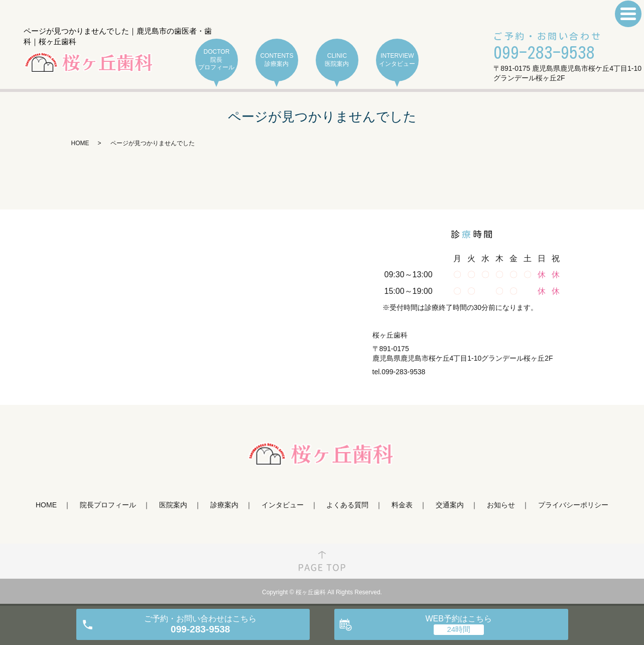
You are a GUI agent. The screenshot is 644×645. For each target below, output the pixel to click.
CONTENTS (277, 60)
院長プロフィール (108, 505)
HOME (80, 143)
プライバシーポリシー (573, 505)
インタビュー (283, 505)
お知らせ (501, 505)
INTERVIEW (397, 60)
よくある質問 (347, 505)
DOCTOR (217, 60)
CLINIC (337, 60)
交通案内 (450, 505)
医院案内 (173, 505)
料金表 (402, 505)
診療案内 (224, 505)
